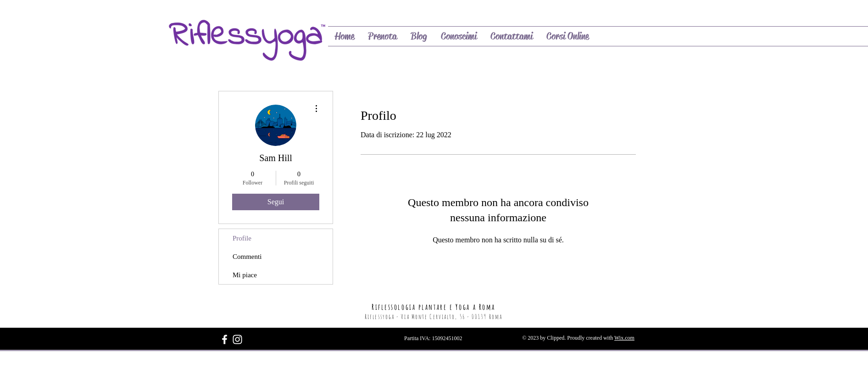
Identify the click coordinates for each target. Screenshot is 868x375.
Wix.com (624, 338)
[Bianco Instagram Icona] (237, 339)
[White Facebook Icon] (225, 339)
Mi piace (245, 275)
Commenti (247, 257)
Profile (242, 238)
